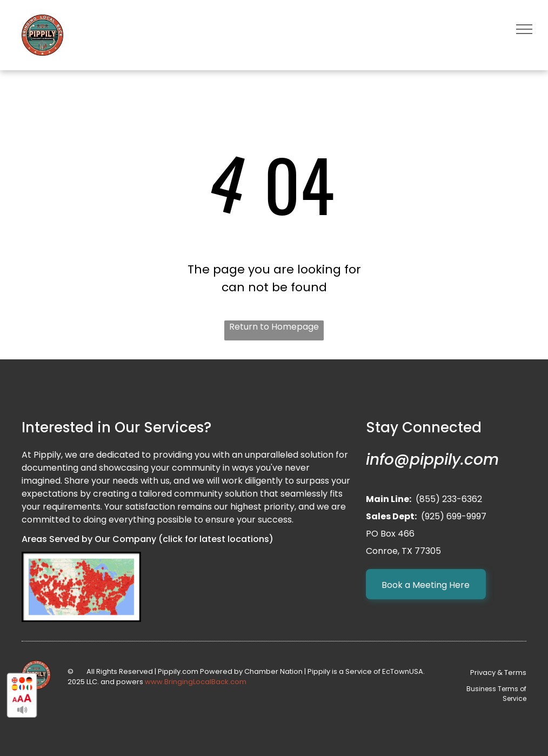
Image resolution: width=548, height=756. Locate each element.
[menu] (524, 29)
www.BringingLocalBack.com (196, 682)
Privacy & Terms (498, 673)
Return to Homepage (274, 327)
